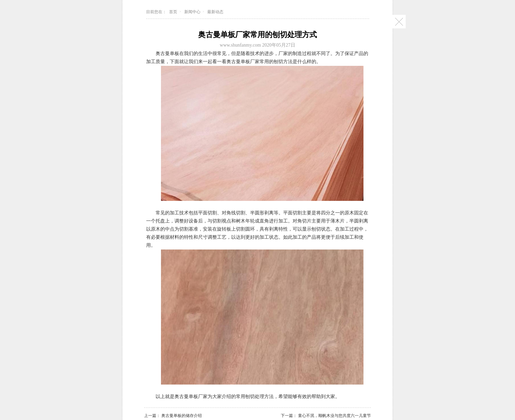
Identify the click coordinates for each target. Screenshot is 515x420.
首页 (173, 12)
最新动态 (215, 12)
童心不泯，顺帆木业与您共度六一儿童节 (334, 416)
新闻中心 (192, 12)
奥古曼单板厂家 (191, 397)
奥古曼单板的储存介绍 (182, 416)
